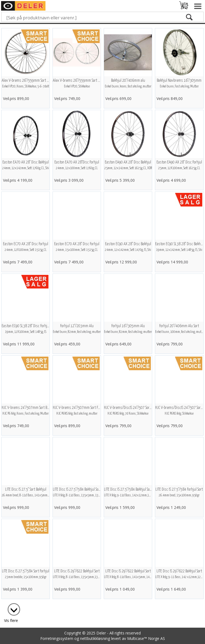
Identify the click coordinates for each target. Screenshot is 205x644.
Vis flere (11, 620)
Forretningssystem (57, 638)
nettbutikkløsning (95, 638)
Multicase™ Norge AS (146, 638)
